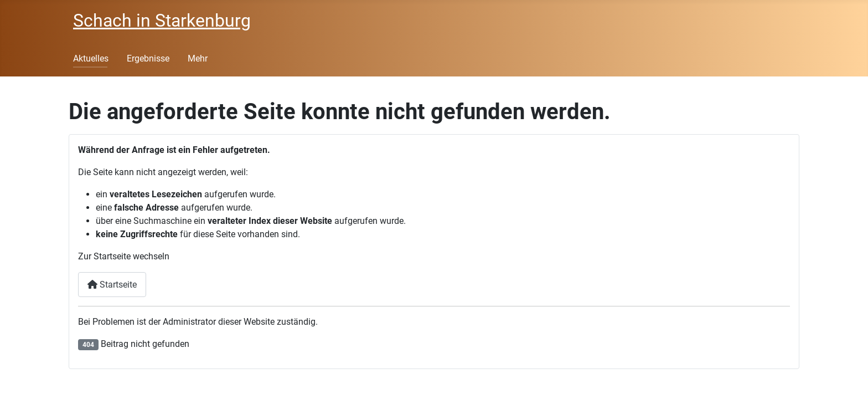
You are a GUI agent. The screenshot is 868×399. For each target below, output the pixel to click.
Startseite (112, 285)
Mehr (198, 58)
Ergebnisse (148, 58)
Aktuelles (91, 58)
